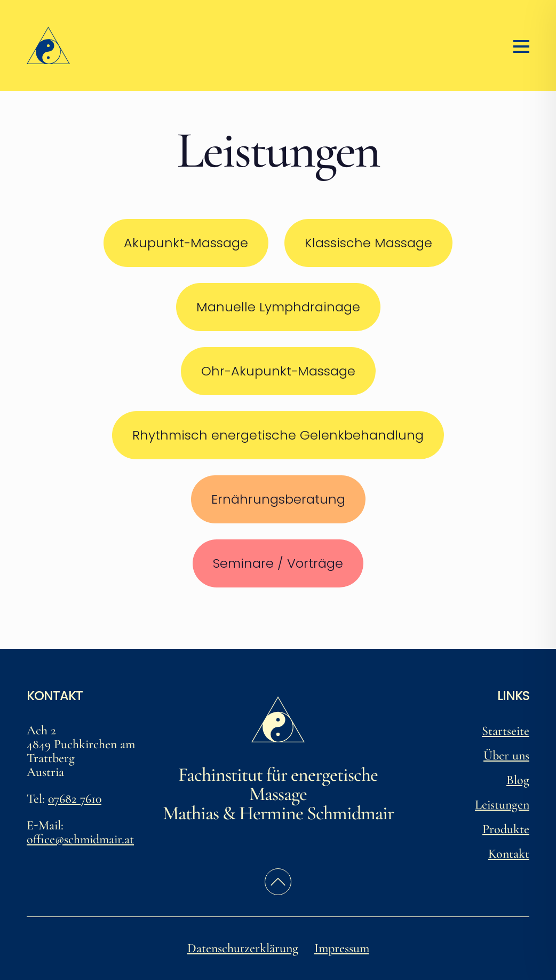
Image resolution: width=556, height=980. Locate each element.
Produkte (506, 829)
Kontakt (509, 854)
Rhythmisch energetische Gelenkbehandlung (278, 435)
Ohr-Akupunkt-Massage (278, 371)
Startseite (506, 731)
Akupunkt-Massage (186, 243)
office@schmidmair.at (80, 839)
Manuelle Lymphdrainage (278, 307)
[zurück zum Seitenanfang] (278, 882)
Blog (518, 780)
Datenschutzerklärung (243, 948)
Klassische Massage (368, 243)
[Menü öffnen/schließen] (521, 45)
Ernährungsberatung (278, 499)
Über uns (506, 755)
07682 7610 (75, 799)
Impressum (342, 948)
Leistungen (502, 805)
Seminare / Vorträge (278, 563)
